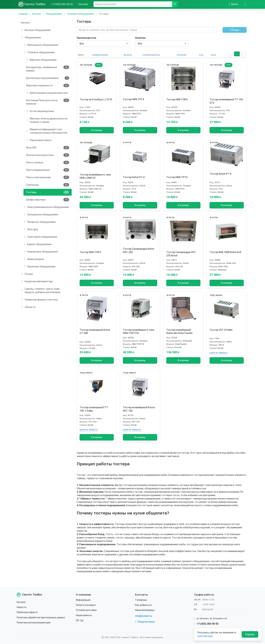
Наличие (140, 38)
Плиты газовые (48, 162)
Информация (83, 600)
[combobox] (103, 44)
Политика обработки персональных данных (41, 617)
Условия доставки (86, 610)
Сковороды (48, 185)
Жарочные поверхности (48, 85)
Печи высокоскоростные (48, 155)
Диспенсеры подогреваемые (48, 78)
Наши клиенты (84, 615)
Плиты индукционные (48, 170)
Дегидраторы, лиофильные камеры (48, 69)
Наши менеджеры (145, 610)
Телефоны (141, 600)
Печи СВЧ (48, 148)
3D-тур (80, 620)
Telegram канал (145, 622)
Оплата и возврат (86, 605)
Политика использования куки (34, 623)
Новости (22, 607)
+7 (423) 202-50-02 (206, 624)
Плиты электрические (48, 177)
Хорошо (250, 634)
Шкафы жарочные (48, 200)
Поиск (234, 30)
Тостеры (48, 192)
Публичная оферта (27, 612)
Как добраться (143, 605)
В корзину (97, 130)
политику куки (205, 636)
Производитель (87, 38)
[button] (237, 54)
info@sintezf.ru (144, 616)
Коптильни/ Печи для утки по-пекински (48, 102)
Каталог (26, 23)
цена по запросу (219, 353)
